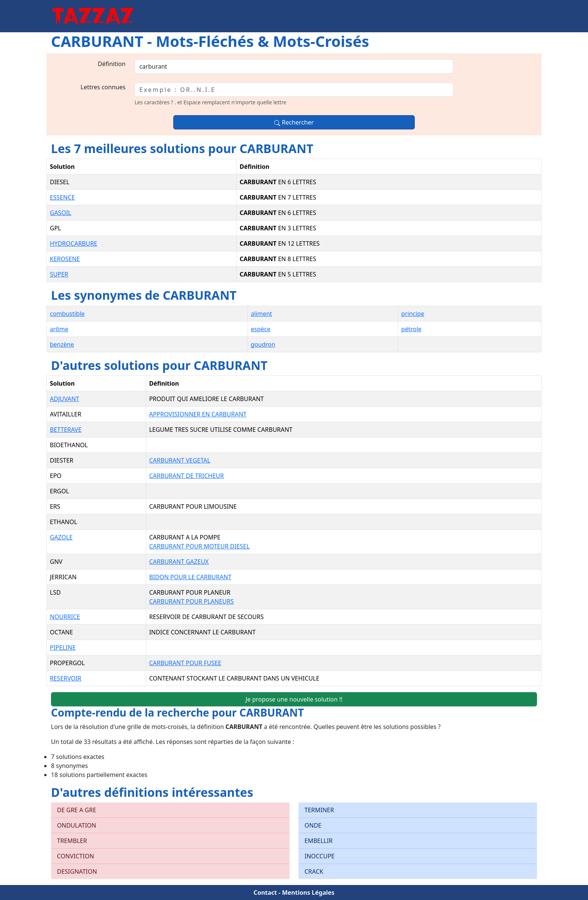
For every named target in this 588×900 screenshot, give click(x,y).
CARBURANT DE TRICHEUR (187, 476)
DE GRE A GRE (76, 810)
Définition (112, 64)
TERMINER (319, 810)
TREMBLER (72, 841)
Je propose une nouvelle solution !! (294, 699)
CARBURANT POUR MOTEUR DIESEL (199, 546)
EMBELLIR (319, 841)
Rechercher (294, 122)
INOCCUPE (319, 856)
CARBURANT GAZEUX (179, 562)
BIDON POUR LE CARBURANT (190, 577)
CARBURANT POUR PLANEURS (192, 601)
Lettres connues (103, 87)
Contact (265, 892)
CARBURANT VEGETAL (180, 460)
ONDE (313, 825)
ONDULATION (77, 825)
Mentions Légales (308, 892)
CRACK (314, 871)
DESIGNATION (77, 871)
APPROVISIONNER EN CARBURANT (198, 414)
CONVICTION (76, 856)
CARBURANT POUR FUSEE (185, 663)
